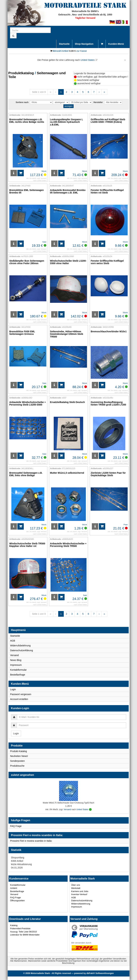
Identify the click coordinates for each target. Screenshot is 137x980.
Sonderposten (17, 761)
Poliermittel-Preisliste (20, 928)
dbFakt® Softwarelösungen (100, 973)
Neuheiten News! (19, 756)
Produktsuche (17, 766)
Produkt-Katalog (19, 751)
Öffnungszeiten (17, 901)
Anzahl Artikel (61, 51)
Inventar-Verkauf (79, 894)
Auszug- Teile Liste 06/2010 (24, 932)
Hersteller (98, 102)
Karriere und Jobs (80, 891)
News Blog (16, 660)
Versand (43, 178)
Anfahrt (14, 888)
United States (89, 60)
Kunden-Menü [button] (117, 44)
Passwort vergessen (21, 694)
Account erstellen (19, 699)
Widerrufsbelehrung (20, 646)
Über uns (76, 885)
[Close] (125, 60)
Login (13, 689)
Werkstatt (76, 888)
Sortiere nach (22, 102)
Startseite (64, 44)
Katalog (14, 925)
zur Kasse (81, 51)
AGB (13, 641)
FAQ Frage (16, 826)
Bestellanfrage (18, 675)
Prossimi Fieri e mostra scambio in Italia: (31, 841)
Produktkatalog (21, 73)
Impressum (16, 665)
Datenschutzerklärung (22, 650)
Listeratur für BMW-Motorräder (25, 935)
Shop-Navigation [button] (85, 44)
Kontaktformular (18, 670)
